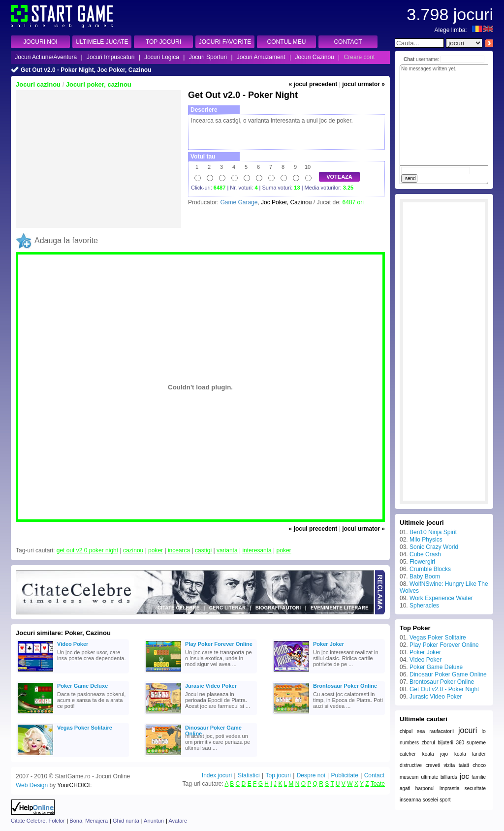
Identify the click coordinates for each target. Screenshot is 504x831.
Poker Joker (329, 644)
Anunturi (154, 821)
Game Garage (239, 202)
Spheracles (424, 606)
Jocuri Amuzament (261, 57)
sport (445, 800)
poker (156, 550)
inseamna (410, 800)
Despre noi (311, 775)
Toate (378, 784)
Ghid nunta (126, 821)
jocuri (468, 730)
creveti (433, 765)
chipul (406, 731)
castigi (203, 550)
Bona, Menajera (89, 821)
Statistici (249, 775)
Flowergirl (422, 562)
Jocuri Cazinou (314, 57)
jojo (444, 754)
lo (484, 731)
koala (428, 754)
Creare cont (360, 57)
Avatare (178, 821)
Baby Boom (425, 576)
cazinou (133, 550)
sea (421, 731)
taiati (464, 765)
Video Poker (73, 644)
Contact (374, 775)
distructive (411, 765)
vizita (449, 765)
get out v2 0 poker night (87, 550)
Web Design (32, 785)
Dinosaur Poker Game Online (213, 729)
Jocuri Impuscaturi (110, 57)
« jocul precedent (313, 84)
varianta (227, 550)
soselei (430, 800)
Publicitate (344, 775)
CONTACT (348, 42)
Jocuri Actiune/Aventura (46, 57)
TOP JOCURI (163, 42)
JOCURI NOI (40, 42)
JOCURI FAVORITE (225, 42)
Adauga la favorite (66, 240)
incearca (179, 550)
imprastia (450, 788)
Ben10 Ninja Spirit (433, 532)
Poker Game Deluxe (82, 686)
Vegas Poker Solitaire (85, 728)
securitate (475, 788)
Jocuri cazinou (38, 84)
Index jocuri (217, 775)
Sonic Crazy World (434, 547)
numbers (409, 743)
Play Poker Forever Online (219, 644)
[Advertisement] (98, 159)
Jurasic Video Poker (211, 686)
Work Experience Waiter (441, 598)
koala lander (470, 754)
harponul (425, 788)
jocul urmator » (363, 84)
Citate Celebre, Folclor (38, 821)
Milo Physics (426, 540)
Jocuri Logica (162, 57)
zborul (428, 743)
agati (405, 788)
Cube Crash (425, 554)
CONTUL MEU (287, 42)
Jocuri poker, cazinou (99, 84)
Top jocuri (278, 775)
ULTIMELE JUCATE (102, 42)
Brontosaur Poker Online (345, 686)
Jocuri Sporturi (208, 57)
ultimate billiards (439, 777)
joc (464, 776)
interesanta (257, 550)
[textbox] (419, 43)
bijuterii (445, 743)
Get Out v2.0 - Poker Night (444, 689)
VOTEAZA (339, 177)
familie (479, 777)
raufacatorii (441, 731)
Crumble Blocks (430, 569)
